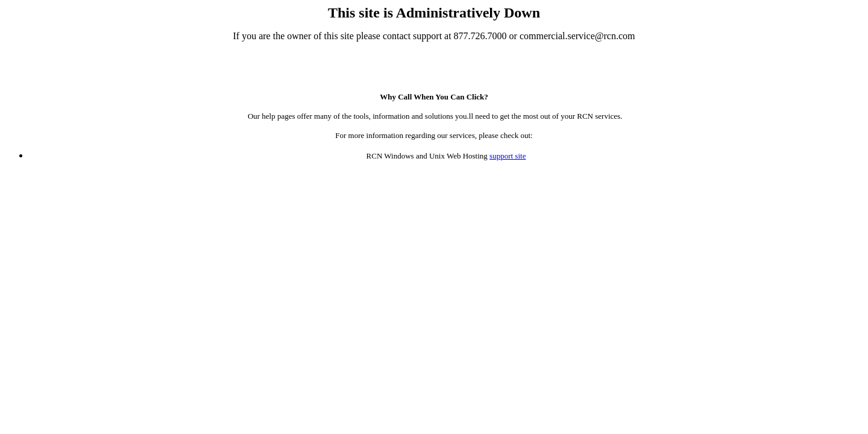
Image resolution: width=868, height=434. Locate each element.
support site (508, 156)
